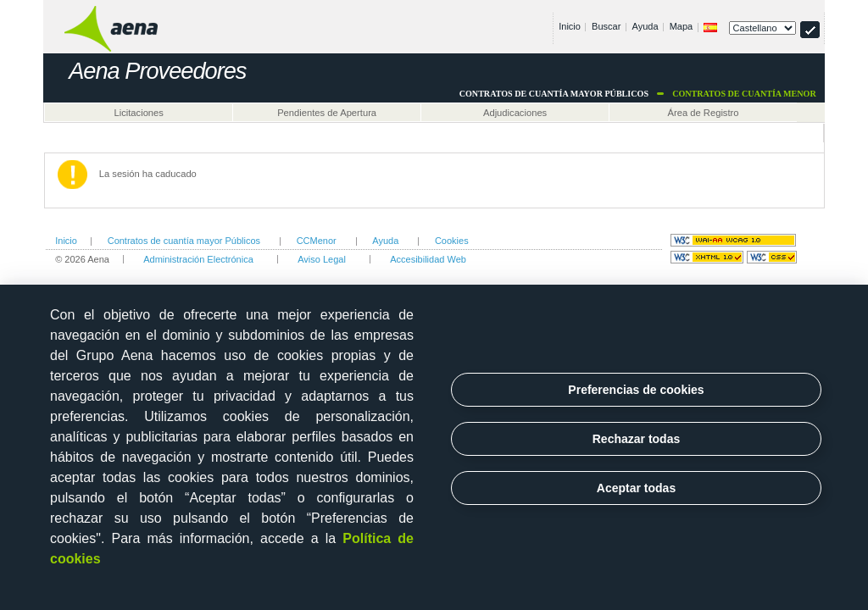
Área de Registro (704, 113)
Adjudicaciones (515, 113)
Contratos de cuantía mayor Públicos (184, 241)
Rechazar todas (636, 439)
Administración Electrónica (198, 259)
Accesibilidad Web (428, 259)
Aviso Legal (322, 259)
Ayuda (645, 26)
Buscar (606, 26)
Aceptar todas (636, 488)
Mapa (682, 26)
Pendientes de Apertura (327, 113)
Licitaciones (138, 113)
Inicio (570, 26)
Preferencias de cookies (636, 390)
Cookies (452, 241)
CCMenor (317, 241)
